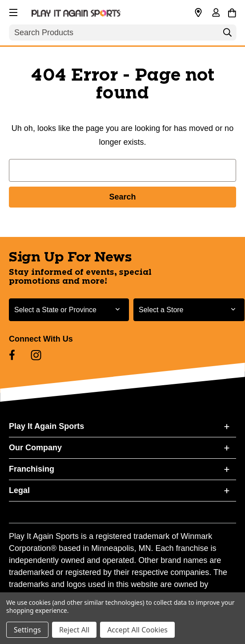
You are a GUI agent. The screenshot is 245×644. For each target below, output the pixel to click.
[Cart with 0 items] (232, 12)
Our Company (35, 448)
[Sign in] (216, 13)
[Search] (227, 35)
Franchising (32, 469)
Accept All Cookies (137, 630)
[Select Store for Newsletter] (189, 310)
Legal (19, 490)
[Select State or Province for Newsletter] (69, 310)
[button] (12, 11)
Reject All (74, 630)
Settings (27, 630)
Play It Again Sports (46, 426)
